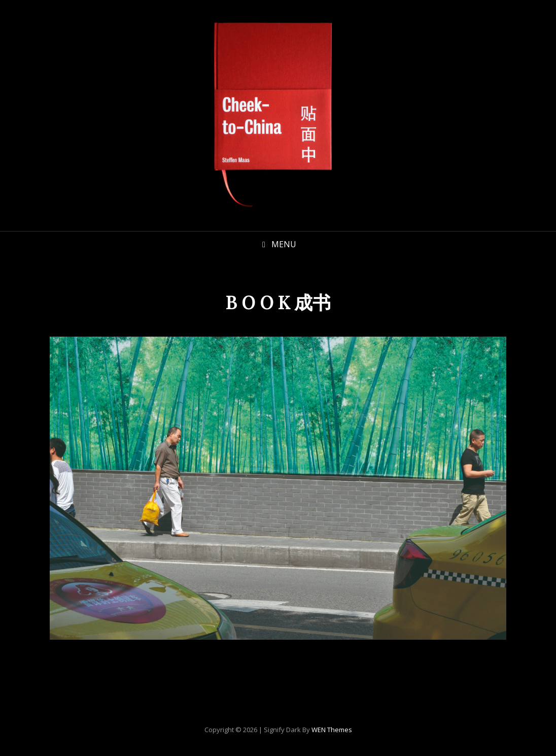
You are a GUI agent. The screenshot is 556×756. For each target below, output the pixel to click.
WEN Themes (332, 730)
